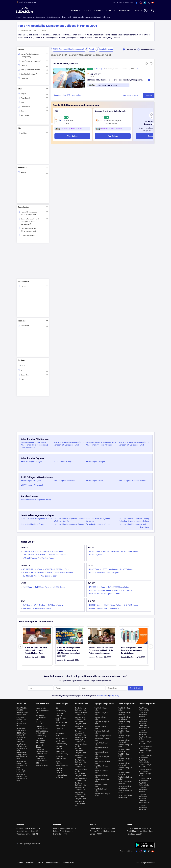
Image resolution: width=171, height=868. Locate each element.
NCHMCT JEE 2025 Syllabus (34, 573)
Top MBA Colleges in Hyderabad (145, 769)
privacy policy (114, 694)
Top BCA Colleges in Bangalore (125, 749)
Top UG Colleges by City (126, 702)
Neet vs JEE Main (42, 764)
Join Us (41, 861)
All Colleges (129, 49)
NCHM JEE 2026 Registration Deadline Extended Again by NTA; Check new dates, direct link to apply (68, 652)
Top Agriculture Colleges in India (80, 760)
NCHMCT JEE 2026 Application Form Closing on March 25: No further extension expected (101, 650)
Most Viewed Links (42, 702)
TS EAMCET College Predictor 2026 (42, 716)
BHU (57, 730)
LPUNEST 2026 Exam (31, 551)
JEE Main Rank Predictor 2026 (21, 733)
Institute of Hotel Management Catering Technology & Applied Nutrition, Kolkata (134, 520)
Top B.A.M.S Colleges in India (102, 756)
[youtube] (153, 3)
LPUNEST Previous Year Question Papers (38, 558)
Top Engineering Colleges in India (80, 708)
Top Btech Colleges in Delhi (125, 708)
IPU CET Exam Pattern (130, 551)
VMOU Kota (59, 727)
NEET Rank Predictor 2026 (21, 717)
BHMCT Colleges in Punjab (31, 462)
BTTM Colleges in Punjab (63, 462)
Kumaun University (62, 752)
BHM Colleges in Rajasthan (64, 481)
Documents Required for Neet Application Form (42, 750)
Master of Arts (41, 707)
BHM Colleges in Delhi (95, 481)
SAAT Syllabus (40, 605)
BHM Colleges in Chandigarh (32, 485)
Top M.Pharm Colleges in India (102, 793)
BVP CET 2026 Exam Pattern (100, 590)
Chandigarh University (40, 721)
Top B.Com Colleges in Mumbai (125, 781)
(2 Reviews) (98, 69)
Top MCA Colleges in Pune (145, 750)
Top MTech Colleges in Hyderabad (143, 720)
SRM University (60, 724)
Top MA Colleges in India (101, 789)
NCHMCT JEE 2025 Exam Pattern (60, 573)
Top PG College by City (147, 702)
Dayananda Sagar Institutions (61, 775)
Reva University (61, 750)
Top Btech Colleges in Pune (125, 721)
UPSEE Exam (94, 569)
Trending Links (22, 702)
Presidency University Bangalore (59, 769)
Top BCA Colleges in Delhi (125, 731)
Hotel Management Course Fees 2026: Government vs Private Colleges (132, 650)
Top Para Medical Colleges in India (81, 778)
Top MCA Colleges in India (101, 770)
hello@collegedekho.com (27, 2)
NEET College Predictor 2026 (21, 769)
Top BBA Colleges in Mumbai (125, 758)
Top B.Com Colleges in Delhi (125, 777)
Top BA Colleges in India (103, 734)
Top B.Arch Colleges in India (102, 731)
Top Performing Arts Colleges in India (80, 802)
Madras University (61, 721)
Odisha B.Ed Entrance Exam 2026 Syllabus (41, 739)
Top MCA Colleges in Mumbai (145, 741)
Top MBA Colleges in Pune (145, 773)
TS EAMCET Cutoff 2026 (42, 710)
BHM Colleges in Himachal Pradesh (132, 481)
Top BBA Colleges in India (101, 726)
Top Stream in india (81, 702)
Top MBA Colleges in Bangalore (145, 778)
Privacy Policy (71, 861)
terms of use (101, 694)
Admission (76, 95)
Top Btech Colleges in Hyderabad (125, 717)
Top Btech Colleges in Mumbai (125, 712)
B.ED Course (40, 762)
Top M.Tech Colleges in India (102, 765)
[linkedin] (145, 3)
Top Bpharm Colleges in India (102, 738)
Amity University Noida (61, 718)
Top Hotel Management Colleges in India (80, 732)
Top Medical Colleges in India (80, 721)
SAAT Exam (27, 605)
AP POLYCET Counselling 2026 (42, 726)
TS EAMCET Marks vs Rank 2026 (42, 731)
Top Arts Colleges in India (81, 744)
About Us (20, 861)
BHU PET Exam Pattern (112, 605)
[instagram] (141, 3)
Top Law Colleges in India (81, 769)
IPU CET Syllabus (96, 555)
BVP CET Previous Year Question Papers (105, 594)
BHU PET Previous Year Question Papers (105, 608)
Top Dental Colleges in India (80, 783)
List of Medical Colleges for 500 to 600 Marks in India (22, 763)
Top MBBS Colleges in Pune (145, 800)
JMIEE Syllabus (59, 587)
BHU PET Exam (95, 605)
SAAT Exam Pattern (55, 605)
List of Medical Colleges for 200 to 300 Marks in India (22, 776)
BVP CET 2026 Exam (97, 587)
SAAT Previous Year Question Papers (37, 608)
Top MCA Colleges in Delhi (145, 736)
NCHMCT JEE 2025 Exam (33, 569)
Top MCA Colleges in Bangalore (145, 755)
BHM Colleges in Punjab (95, 462)
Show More (144, 527)
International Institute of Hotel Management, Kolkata (33, 526)
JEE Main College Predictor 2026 (22, 712)
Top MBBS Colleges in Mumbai (143, 788)
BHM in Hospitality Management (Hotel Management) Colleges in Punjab (69, 444)
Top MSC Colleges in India (101, 775)
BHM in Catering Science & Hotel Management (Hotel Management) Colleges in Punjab (35, 445)
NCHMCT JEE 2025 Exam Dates (57, 569)
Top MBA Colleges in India (101, 784)
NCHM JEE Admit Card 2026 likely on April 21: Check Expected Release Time (36, 650)
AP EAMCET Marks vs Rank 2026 (21, 722)
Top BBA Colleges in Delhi (125, 754)
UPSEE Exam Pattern (110, 569)
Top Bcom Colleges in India (102, 721)
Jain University (60, 740)
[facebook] (137, 3)
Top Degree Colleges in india (104, 702)
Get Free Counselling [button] (122, 95)
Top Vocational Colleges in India (80, 796)
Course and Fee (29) (62, 95)
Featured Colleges (62, 702)
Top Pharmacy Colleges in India (80, 773)
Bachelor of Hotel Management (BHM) (36, 500)
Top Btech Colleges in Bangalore (125, 726)
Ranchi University (61, 742)
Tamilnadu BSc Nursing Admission (22, 738)
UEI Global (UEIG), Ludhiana (65, 64)
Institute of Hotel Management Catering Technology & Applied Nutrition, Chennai (69, 526)
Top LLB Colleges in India (101, 747)
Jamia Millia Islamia (60, 733)
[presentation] (52, 124)
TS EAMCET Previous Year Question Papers (41, 757)
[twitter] (149, 3)
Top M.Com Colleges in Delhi (145, 760)
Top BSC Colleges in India (101, 717)
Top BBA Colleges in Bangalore (125, 772)
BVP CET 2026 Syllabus (123, 590)
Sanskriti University (59, 761)
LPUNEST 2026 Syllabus (57, 555)
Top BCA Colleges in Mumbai (125, 735)
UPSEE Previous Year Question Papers (104, 573)
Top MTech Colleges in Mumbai (143, 713)
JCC (56, 111)
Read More (149, 80)
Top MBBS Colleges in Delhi (145, 783)
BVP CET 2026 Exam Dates (118, 587)
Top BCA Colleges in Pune (125, 744)
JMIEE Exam (27, 587)
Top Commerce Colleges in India (80, 717)
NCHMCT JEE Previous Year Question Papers (40, 576)
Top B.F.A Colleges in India (101, 752)
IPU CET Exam (95, 551)
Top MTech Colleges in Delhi (145, 708)
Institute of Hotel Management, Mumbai (37, 519)
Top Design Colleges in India (80, 764)
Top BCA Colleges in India (101, 712)
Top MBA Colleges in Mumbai (145, 764)
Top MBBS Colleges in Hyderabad (143, 795)
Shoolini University (62, 764)
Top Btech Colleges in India (102, 708)
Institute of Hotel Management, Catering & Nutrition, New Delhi (69, 520)
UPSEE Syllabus (126, 569)
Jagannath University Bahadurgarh (110, 111)
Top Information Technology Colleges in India (80, 738)
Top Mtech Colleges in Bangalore (143, 731)
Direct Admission (145, 49)
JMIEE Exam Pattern (43, 587)
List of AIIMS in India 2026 (22, 708)
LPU (57, 707)
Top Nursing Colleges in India (80, 755)
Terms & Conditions (55, 861)
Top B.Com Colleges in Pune (125, 790)
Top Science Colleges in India (80, 726)
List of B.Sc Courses (40, 745)
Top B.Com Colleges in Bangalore (125, 795)
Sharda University (61, 737)
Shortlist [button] (143, 95)
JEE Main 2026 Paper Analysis (22, 728)
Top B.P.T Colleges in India (101, 742)
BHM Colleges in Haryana (31, 481)
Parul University (61, 709)
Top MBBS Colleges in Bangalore (143, 806)
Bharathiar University (59, 746)
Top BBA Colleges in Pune (125, 767)
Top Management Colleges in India (81, 712)
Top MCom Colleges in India (102, 779)
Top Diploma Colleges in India (80, 792)
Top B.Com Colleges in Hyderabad (125, 786)
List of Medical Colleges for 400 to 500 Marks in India (22, 754)
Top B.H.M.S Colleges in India (102, 761)
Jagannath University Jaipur (61, 756)
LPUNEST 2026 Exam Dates (52, 551)
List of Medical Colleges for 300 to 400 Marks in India (22, 746)
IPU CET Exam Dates (111, 551)
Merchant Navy (41, 734)
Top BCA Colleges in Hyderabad (125, 740)
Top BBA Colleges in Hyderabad (125, 763)
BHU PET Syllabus (131, 605)
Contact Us (31, 861)
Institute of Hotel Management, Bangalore (98, 520)
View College (72, 136)
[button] (151, 64)
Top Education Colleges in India (80, 787)
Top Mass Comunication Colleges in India (80, 749)
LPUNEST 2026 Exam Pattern (34, 555)
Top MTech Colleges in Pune (145, 725)
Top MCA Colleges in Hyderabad (145, 746)
